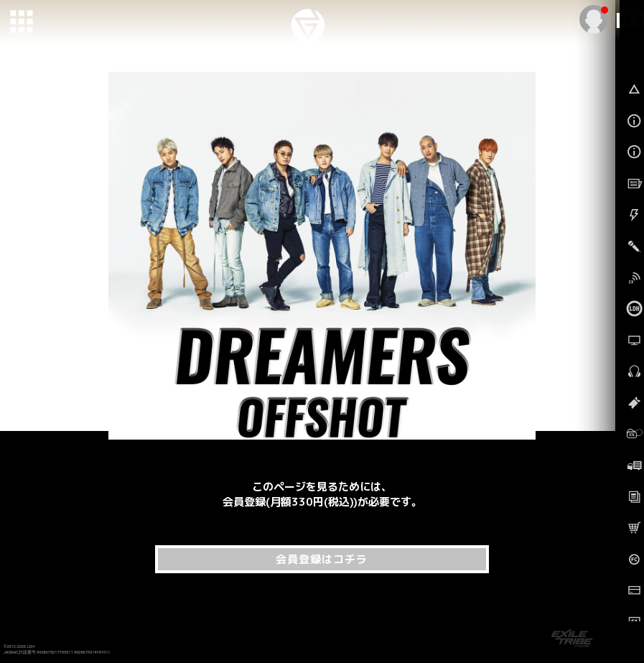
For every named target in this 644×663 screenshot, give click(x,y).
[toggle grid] (22, 22)
